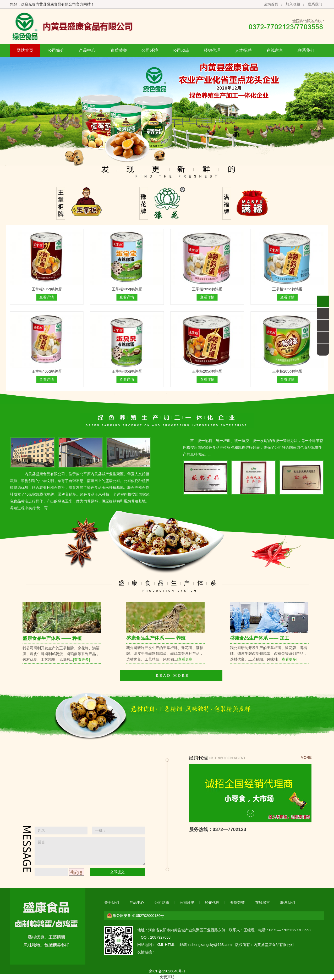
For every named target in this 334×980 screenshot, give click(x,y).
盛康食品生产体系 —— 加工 (260, 638)
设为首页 (271, 4)
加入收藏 (293, 4)
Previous (5, 110)
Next (329, 110)
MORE (306, 757)
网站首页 (25, 50)
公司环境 (150, 50)
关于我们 (112, 903)
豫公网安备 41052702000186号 (138, 916)
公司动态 (181, 50)
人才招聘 (243, 50)
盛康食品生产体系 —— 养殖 (156, 638)
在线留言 (275, 50)
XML (160, 945)
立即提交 (117, 872)
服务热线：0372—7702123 (218, 829)
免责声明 (167, 977)
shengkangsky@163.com (211, 945)
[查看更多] (81, 660)
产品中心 (87, 50)
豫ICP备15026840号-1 (167, 971)
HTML (170, 945)
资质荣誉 (119, 50)
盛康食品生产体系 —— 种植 (52, 638)
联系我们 (315, 4)
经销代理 (212, 50)
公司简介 (56, 50)
